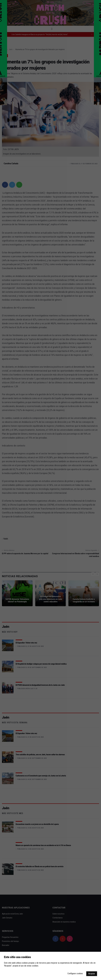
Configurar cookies (75, 973)
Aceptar (92, 974)
